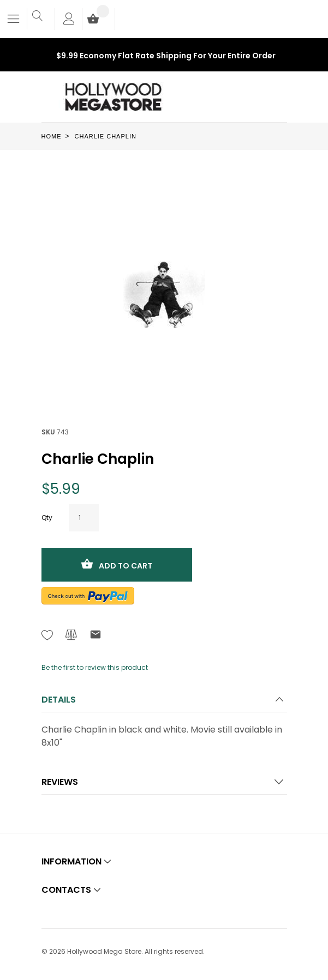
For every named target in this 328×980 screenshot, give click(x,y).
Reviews (60, 782)
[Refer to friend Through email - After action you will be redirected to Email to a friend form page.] (96, 636)
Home (52, 136)
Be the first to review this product (95, 667)
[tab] (164, 703)
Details (59, 700)
